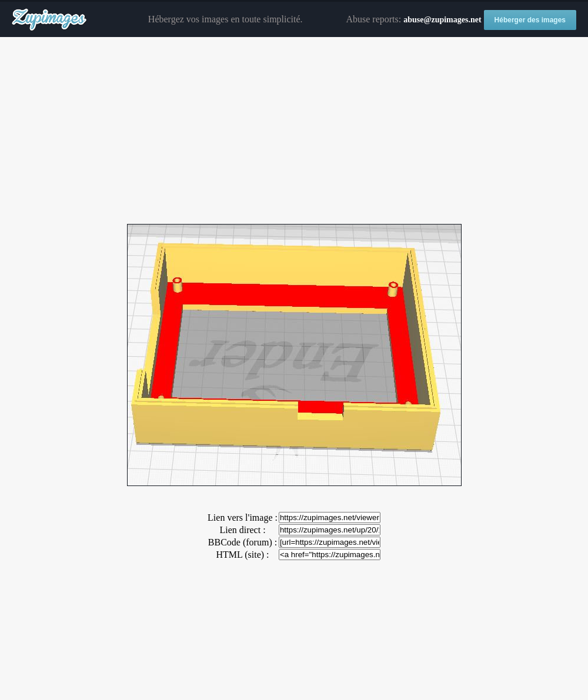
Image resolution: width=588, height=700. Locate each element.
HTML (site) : (242, 555)
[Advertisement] (294, 131)
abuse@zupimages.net (442, 20)
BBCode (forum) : (243, 542)
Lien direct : (242, 530)
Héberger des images (530, 20)
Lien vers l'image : (243, 518)
